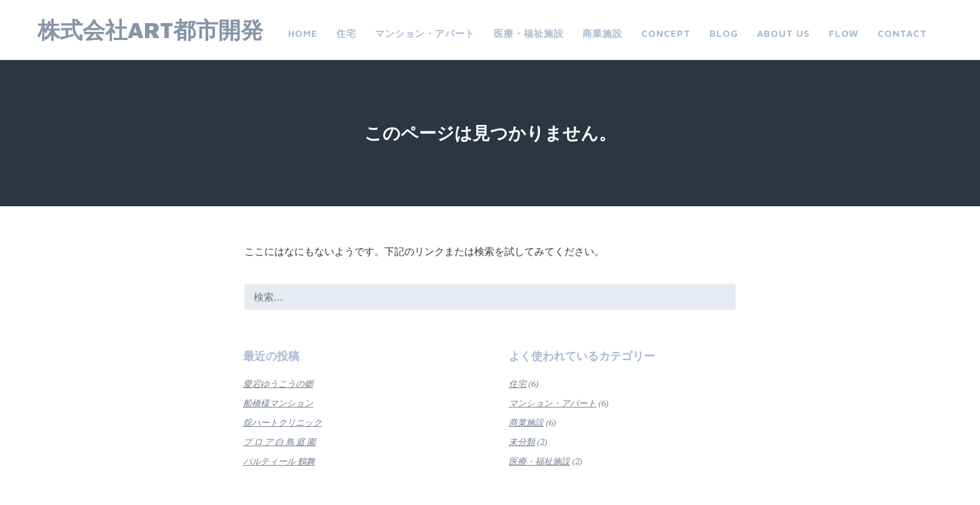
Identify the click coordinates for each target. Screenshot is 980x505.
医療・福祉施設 (529, 33)
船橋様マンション (278, 403)
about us (783, 33)
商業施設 (602, 33)
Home (303, 33)
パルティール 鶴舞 (279, 461)
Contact (902, 33)
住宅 (346, 33)
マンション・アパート (425, 33)
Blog (724, 33)
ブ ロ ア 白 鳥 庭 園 (279, 442)
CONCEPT (666, 33)
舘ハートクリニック (282, 422)
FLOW (844, 33)
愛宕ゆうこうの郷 (278, 383)
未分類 (522, 442)
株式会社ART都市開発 (150, 30)
